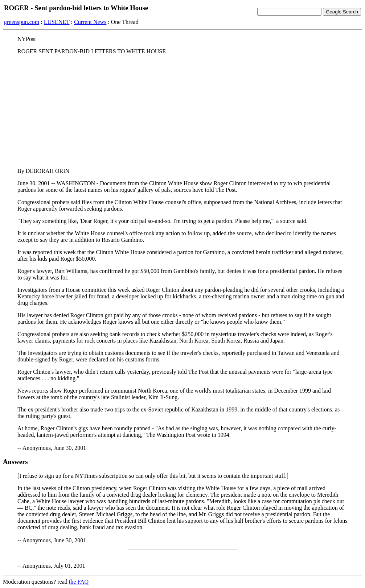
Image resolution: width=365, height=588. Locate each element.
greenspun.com (22, 22)
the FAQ (79, 582)
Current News (90, 22)
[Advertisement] (182, 111)
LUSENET (57, 22)
